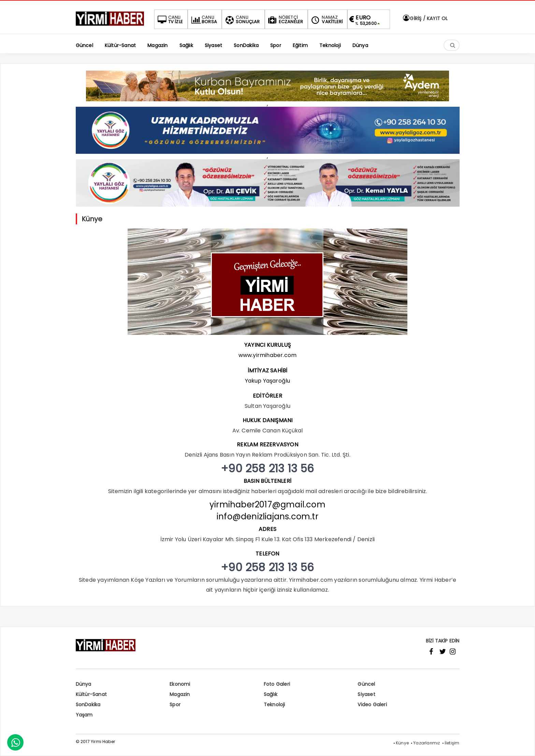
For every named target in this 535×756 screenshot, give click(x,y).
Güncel (366, 684)
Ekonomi (180, 684)
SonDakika (88, 705)
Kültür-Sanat (91, 694)
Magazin (180, 694)
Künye (402, 743)
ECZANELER (285, 19)
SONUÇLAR (242, 19)
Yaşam (84, 715)
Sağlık (271, 694)
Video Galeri (372, 705)
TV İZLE (170, 19)
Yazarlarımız (426, 743)
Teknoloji (274, 705)
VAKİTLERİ (326, 19)
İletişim (452, 743)
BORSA (203, 19)
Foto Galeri (277, 684)
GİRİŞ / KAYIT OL (425, 18)
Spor (175, 705)
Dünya (84, 684)
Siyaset (366, 694)
